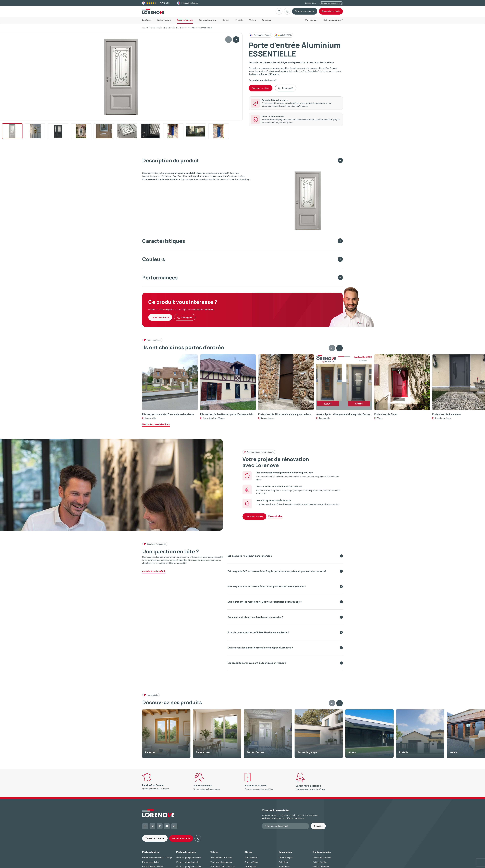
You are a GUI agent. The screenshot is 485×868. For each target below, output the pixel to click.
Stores (248, 854)
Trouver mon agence (305, 12)
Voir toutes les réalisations (156, 426)
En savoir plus (275, 518)
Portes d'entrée (156, 30)
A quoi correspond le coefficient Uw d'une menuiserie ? (258, 634)
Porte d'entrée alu (171, 30)
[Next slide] (236, 42)
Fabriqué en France (188, 3)
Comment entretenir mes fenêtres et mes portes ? (255, 619)
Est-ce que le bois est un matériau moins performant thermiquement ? (267, 588)
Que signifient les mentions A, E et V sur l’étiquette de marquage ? (265, 604)
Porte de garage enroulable (189, 860)
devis (331, 12)
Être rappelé (286, 90)
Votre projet (311, 22)
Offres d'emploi (286, 860)
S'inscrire (318, 828)
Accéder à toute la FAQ (154, 573)
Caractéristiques (164, 243)
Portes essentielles (151, 864)
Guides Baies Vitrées (322, 860)
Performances (160, 279)
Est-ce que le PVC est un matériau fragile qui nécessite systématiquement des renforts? (277, 573)
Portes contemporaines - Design (157, 860)
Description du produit (171, 162)
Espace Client (311, 3)
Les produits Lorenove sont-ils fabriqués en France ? (257, 665)
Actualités (283, 864)
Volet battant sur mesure (221, 860)
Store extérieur (251, 864)
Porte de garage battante (188, 864)
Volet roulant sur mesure (221, 864)
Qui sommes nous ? (333, 22)
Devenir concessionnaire (331, 3)
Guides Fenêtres (320, 864)
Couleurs (154, 261)
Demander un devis (260, 90)
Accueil (145, 30)
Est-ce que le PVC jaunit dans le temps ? (250, 558)
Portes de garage (186, 854)
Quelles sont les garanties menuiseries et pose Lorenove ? (260, 650)
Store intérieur (251, 860)
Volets (214, 854)
